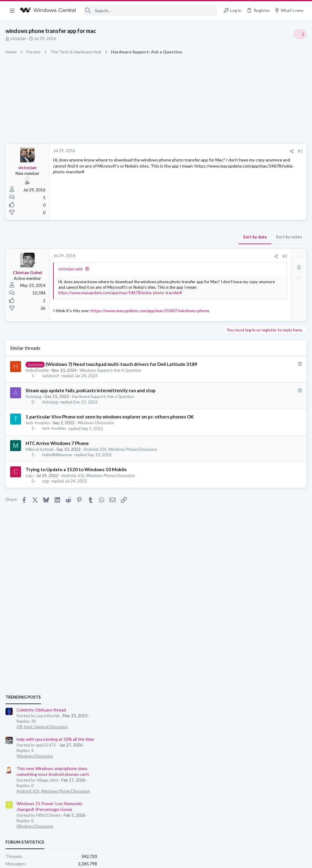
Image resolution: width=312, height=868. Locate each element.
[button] (12, 10)
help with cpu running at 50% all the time (264, 372)
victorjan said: (71, 269)
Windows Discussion (96, 441)
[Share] (194, 151)
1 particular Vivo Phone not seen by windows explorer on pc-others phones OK (110, 435)
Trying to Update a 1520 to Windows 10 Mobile (77, 487)
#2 (187, 256)
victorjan (19, 38)
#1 (202, 151)
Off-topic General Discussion (251, 360)
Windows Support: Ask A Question (111, 388)
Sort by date (157, 237)
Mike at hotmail (40, 467)
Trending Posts (232, 330)
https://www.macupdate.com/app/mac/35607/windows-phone (113, 322)
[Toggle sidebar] (299, 34)
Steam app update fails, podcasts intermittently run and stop (91, 408)
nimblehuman (293, 511)
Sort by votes (191, 237)
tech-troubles (38, 441)
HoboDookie (38, 388)
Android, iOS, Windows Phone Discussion (121, 467)
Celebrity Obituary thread (250, 343)
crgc (30, 494)
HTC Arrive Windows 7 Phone (58, 461)
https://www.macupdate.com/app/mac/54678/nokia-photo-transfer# (121, 298)
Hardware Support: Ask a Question (104, 414)
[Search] (151, 11)
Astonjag (34, 414)
